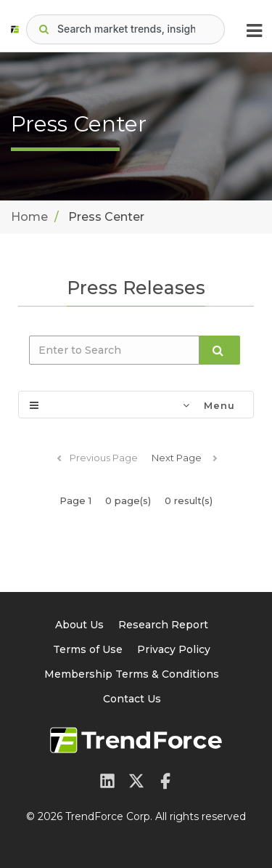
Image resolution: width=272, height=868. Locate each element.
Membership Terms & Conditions (132, 674)
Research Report (163, 625)
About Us (79, 625)
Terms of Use (88, 649)
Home (29, 217)
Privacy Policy (174, 649)
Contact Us (132, 699)
